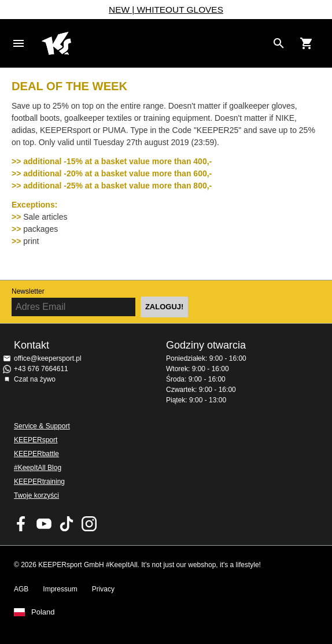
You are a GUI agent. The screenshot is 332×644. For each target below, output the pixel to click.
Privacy (103, 589)
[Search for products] (279, 43)
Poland (43, 612)
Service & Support (42, 426)
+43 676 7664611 (41, 369)
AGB (21, 589)
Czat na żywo (35, 379)
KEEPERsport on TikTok (67, 524)
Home (154, 43)
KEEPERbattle (36, 454)
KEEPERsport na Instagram (89, 524)
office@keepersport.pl (48, 358)
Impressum (60, 589)
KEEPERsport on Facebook (21, 524)
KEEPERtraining (39, 482)
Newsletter (28, 291)
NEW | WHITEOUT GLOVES (166, 10)
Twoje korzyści (36, 495)
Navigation (19, 43)
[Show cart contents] (307, 43)
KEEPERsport (36, 440)
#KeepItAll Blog (38, 468)
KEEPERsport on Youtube (44, 524)
